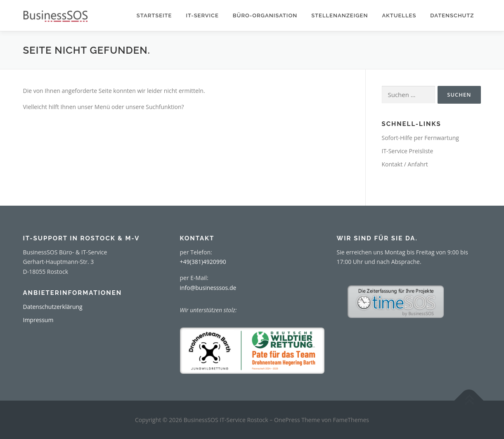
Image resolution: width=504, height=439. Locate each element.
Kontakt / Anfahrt (405, 164)
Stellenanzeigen (340, 15)
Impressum (38, 320)
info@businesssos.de (208, 288)
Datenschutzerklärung (53, 307)
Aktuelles (399, 15)
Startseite (154, 15)
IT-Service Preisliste (408, 151)
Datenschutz (452, 15)
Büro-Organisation (265, 15)
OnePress (287, 420)
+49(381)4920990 (203, 262)
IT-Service (202, 15)
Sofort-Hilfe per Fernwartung (420, 138)
